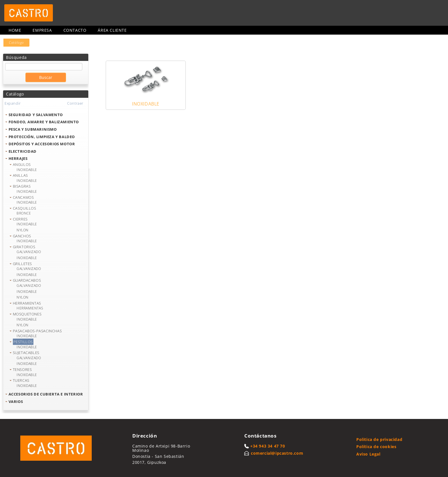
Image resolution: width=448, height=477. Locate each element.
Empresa (42, 30)
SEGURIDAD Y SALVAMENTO (36, 115)
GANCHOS (22, 236)
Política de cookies (376, 447)
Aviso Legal (368, 454)
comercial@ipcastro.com (277, 453)
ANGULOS (22, 164)
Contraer (75, 103)
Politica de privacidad (379, 439)
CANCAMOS (23, 197)
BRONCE (24, 213)
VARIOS (16, 402)
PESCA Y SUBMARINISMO (33, 129)
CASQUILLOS (25, 208)
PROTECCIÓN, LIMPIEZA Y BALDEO (42, 137)
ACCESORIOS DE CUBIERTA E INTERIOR (46, 394)
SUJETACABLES (26, 353)
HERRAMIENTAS (27, 303)
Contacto (75, 30)
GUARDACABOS (27, 280)
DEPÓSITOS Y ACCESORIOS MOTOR (42, 144)
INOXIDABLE (27, 170)
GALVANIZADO (29, 252)
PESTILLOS (23, 342)
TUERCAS (21, 380)
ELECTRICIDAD (23, 151)
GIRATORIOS (24, 247)
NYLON (23, 230)
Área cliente (112, 30)
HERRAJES (18, 158)
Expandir (13, 103)
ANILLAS (20, 175)
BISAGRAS (22, 186)
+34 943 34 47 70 (268, 446)
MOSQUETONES (27, 314)
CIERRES (20, 219)
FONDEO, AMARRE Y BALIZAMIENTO (44, 122)
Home (15, 30)
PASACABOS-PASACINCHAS (37, 331)
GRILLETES (22, 264)
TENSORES (22, 369)
